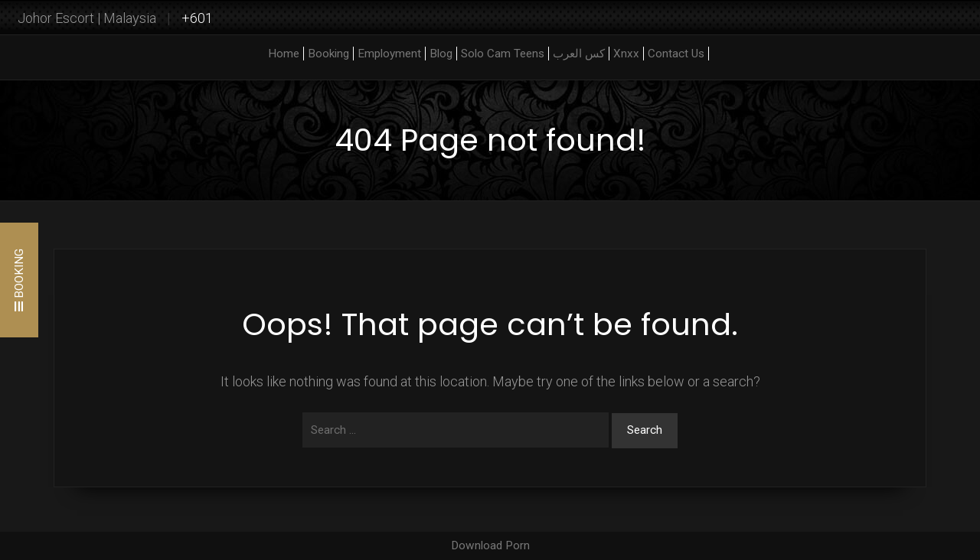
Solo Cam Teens (503, 54)
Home (284, 54)
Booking (328, 54)
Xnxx (626, 54)
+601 (197, 18)
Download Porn (490, 545)
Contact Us (676, 54)
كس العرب (579, 54)
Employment (389, 54)
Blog (441, 54)
